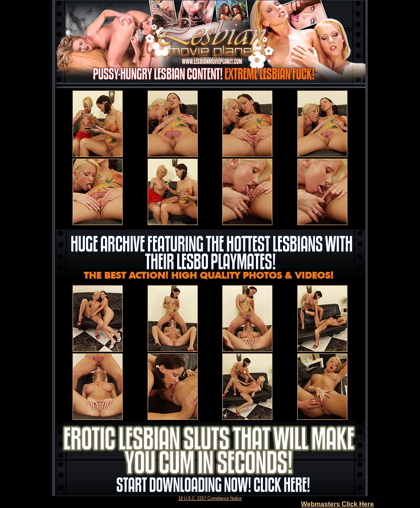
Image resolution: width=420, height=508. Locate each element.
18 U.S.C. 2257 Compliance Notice (210, 498)
